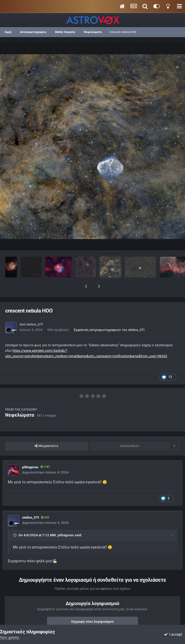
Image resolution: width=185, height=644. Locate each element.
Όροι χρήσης (10, 637)
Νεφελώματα (20, 401)
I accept (173, 634)
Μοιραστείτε (46, 432)
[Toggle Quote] (15, 522)
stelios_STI (35, 311)
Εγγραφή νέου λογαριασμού (93, 608)
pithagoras (30, 454)
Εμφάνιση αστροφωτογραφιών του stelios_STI (109, 316)
